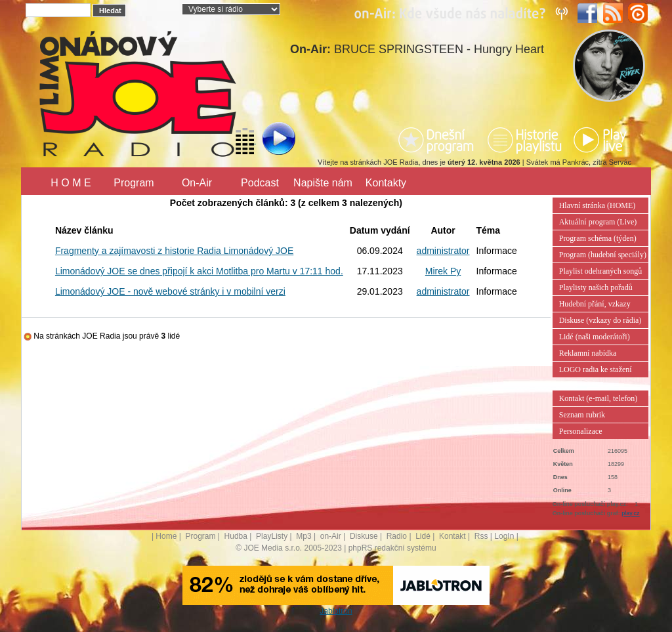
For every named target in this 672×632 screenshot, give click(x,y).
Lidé (423, 536)
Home (166, 536)
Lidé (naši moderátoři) (595, 337)
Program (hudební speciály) (603, 255)
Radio (397, 536)
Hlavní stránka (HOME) (598, 205)
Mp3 (304, 536)
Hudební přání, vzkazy (595, 304)
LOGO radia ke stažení (596, 369)
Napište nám (323, 183)
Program (134, 183)
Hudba (236, 536)
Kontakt (452, 536)
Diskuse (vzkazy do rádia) (600, 320)
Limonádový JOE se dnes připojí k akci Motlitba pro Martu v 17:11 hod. (199, 271)
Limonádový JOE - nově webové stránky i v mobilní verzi (170, 291)
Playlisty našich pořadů (596, 287)
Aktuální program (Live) (598, 222)
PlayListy (272, 536)
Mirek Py (443, 271)
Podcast (260, 183)
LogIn (504, 536)
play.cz (630, 513)
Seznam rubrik (582, 415)
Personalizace (581, 431)
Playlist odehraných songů (601, 271)
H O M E (71, 183)
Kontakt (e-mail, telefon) (598, 398)
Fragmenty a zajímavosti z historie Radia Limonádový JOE (174, 251)
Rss (481, 536)
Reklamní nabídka (588, 353)
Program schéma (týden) (598, 238)
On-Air (197, 183)
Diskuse (364, 536)
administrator (443, 251)
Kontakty (386, 183)
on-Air (331, 536)
